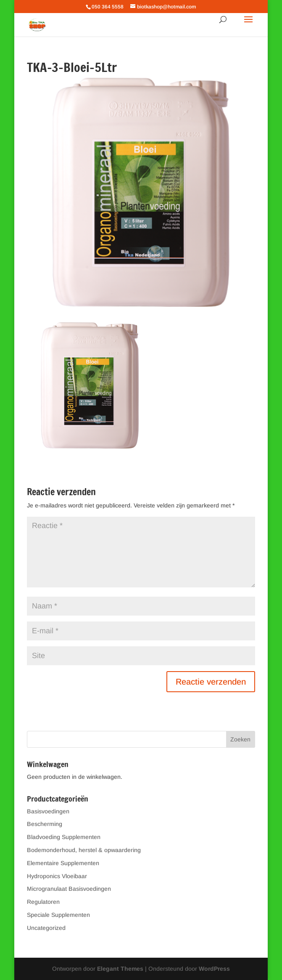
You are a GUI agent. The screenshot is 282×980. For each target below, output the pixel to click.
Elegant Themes (120, 969)
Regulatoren (43, 902)
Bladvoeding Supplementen (64, 837)
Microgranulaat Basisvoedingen (69, 889)
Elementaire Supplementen (63, 863)
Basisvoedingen (48, 811)
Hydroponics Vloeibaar (57, 876)
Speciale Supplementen (58, 915)
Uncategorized (46, 928)
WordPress (214, 969)
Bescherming (45, 824)
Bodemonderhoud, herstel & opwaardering (84, 850)
